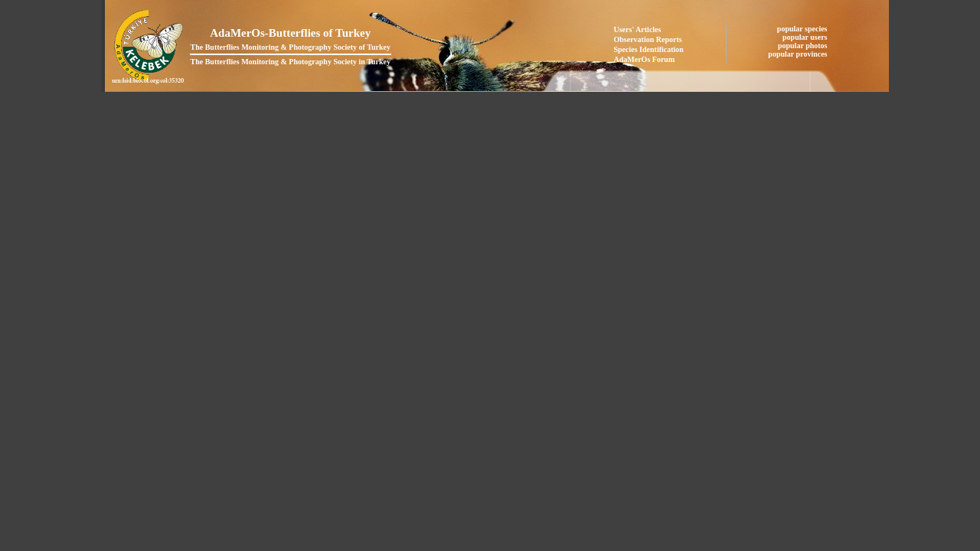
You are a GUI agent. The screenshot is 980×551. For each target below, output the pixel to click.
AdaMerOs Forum (645, 59)
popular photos (804, 46)
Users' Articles (638, 29)
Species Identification (649, 49)
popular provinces (799, 54)
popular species (803, 29)
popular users (806, 37)
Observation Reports (648, 39)
